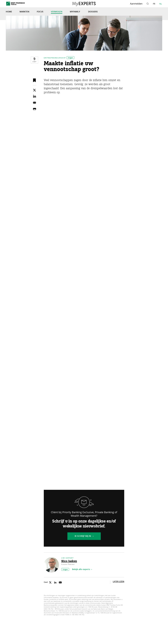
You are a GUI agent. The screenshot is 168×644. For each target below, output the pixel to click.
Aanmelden (136, 4)
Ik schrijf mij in (83, 536)
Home (9, 12)
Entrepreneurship (55, 58)
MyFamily (75, 12)
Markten (24, 12)
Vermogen (57, 12)
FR (154, 4)
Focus (40, 12)
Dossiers (93, 12)
